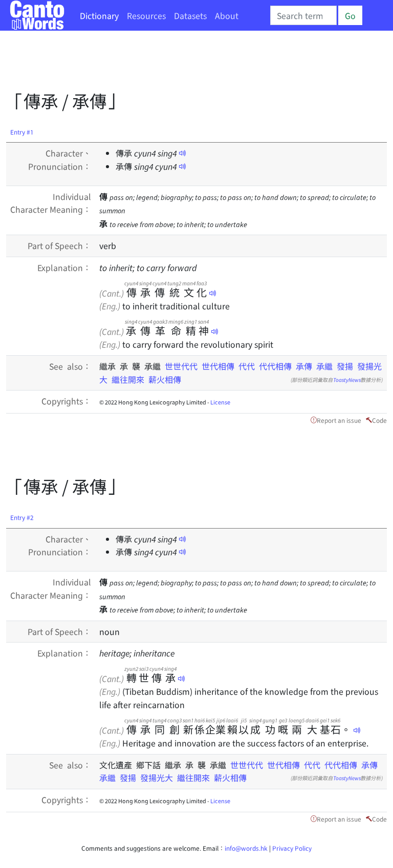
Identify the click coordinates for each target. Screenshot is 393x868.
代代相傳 (275, 366)
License (220, 402)
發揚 (345, 366)
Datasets (190, 15)
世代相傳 (218, 366)
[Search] (303, 15)
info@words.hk (246, 848)
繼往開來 (128, 379)
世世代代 (181, 366)
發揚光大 (157, 778)
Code (379, 420)
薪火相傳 (165, 379)
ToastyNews (347, 380)
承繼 (324, 366)
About (227, 15)
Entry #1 (22, 132)
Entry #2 (22, 517)
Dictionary (99, 15)
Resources (146, 15)
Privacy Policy (292, 848)
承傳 (304, 366)
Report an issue (339, 420)
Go (350, 15)
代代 (247, 366)
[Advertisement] (192, 64)
